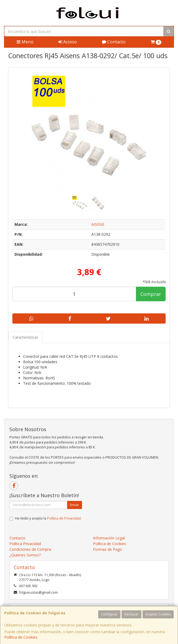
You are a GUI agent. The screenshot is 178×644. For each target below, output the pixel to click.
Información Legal (109, 538)
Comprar (151, 294)
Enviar (74, 505)
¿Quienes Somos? (25, 555)
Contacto (114, 42)
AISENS (98, 224)
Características (25, 337)
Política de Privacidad (64, 518)
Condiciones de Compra (30, 549)
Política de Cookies (21, 637)
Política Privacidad (25, 544)
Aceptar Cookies (158, 614)
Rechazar (131, 614)
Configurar (109, 614)
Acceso (68, 42)
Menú (25, 42)
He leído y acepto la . (48, 518)
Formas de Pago (108, 549)
